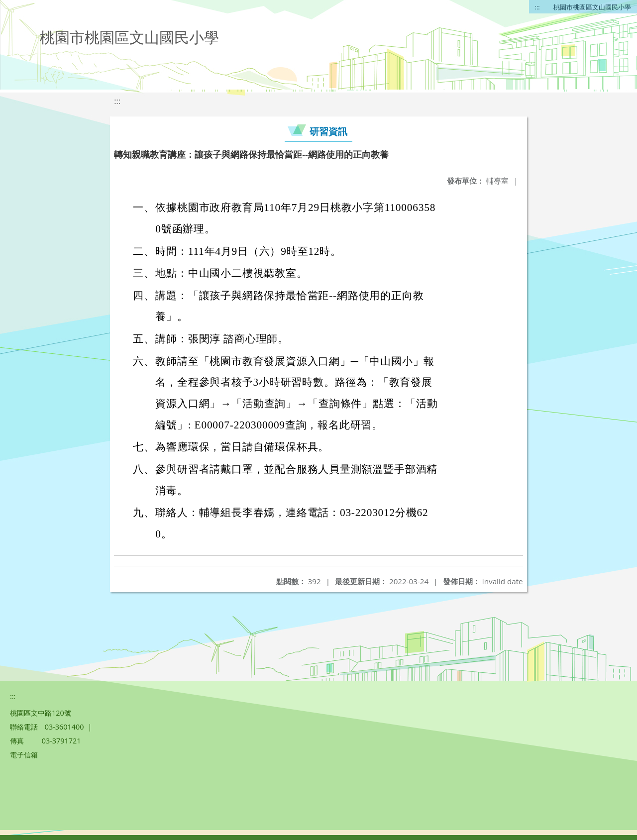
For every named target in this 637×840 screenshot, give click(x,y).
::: (537, 7)
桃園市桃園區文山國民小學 (592, 7)
